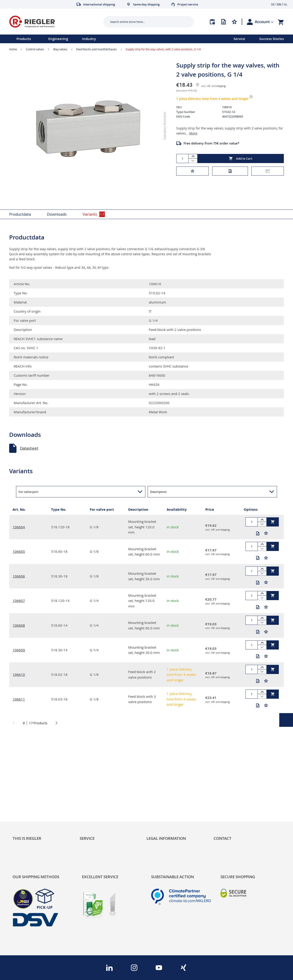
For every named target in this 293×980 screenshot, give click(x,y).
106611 (19, 699)
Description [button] (158, 492)
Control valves (35, 49)
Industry (89, 39)
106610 (19, 674)
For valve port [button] (28, 492)
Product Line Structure (33, 799)
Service (239, 39)
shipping (221, 86)
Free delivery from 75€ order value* (212, 143)
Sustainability (24, 783)
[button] (264, 22)
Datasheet (29, 448)
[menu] (111, 39)
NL (286, 4)
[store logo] (54, 22)
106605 (19, 551)
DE (273, 4)
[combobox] (145, 22)
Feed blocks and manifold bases (96, 49)
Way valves (60, 49)
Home (13, 49)
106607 (19, 601)
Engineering (58, 39)
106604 (19, 527)
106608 (19, 625)
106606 (19, 576)
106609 (19, 650)
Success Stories (271, 39)
